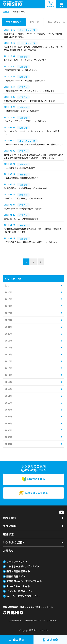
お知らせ (35, 22)
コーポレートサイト (17, 561)
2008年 (9, 416)
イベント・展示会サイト (19, 591)
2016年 (9, 361)
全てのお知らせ (14, 22)
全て (7, 285)
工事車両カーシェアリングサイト (24, 581)
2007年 (9, 423)
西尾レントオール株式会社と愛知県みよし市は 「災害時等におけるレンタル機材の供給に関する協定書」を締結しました (33, 156)
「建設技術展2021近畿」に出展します (21, 111)
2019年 (9, 341)
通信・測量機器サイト (18, 571)
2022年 (9, 320)
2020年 (9, 334)
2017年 (9, 354)
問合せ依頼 (51, 4)
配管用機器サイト (16, 576)
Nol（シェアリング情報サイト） (24, 596)
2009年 (9, 410)
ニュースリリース (56, 22)
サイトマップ (54, 620)
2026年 (9, 292)
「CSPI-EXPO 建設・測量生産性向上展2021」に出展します (31, 242)
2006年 (9, 430)
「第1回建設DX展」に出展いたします (21, 70)
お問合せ (8, 551)
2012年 (9, 389)
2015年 (9, 368)
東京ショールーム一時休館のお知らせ (21, 219)
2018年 (9, 347)
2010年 (9, 403)
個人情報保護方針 (14, 620)
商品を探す (10, 518)
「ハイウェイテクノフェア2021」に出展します (25, 121)
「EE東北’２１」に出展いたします (19, 168)
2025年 (9, 299)
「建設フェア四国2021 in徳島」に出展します (24, 80)
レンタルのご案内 (14, 542)
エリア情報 (10, 526)
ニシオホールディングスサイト (23, 566)
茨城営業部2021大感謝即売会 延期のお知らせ (25, 188)
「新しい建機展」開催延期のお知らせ (21, 178)
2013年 (9, 382)
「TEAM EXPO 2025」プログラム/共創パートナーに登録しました (33, 144)
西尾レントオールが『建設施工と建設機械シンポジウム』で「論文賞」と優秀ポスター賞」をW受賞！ (33, 48)
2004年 (9, 444)
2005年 (9, 437)
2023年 (9, 313)
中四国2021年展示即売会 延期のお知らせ (23, 198)
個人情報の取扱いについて (35, 620)
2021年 (9, 327)
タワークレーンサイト (18, 586)
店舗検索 (8, 534)
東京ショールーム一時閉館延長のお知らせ (23, 208)
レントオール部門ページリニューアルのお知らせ (26, 60)
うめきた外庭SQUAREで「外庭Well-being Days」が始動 (29, 101)
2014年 (9, 375)
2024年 (9, 306)
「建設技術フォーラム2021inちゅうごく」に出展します (29, 91)
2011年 (9, 396)
